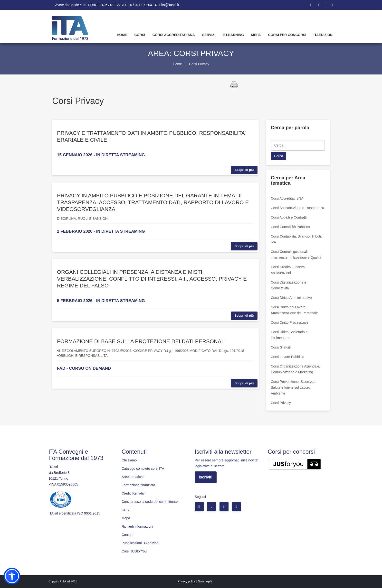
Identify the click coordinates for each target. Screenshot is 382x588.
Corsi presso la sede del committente (150, 502)
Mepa (256, 35)
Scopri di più (244, 170)
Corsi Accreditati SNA (174, 35)
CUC (125, 510)
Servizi (209, 35)
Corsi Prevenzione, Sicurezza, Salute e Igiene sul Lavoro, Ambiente (294, 387)
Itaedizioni (324, 35)
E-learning (233, 35)
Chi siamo (129, 460)
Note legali (205, 581)
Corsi (140, 35)
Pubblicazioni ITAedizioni (140, 543)
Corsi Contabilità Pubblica (290, 227)
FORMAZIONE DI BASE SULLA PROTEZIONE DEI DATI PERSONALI (141, 341)
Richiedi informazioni (137, 526)
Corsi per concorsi (287, 35)
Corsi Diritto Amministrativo (291, 298)
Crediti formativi (133, 493)
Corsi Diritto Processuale (290, 322)
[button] (12, 576)
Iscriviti (206, 477)
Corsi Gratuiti (281, 347)
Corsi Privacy (281, 403)
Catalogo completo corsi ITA (143, 469)
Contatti (127, 535)
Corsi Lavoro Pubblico (288, 357)
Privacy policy (186, 581)
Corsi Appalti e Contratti (289, 217)
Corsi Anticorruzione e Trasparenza (298, 208)
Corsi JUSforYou (134, 551)
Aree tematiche (133, 477)
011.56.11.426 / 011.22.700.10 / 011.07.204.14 (121, 5)
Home (122, 35)
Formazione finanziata (138, 485)
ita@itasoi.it (170, 5)
